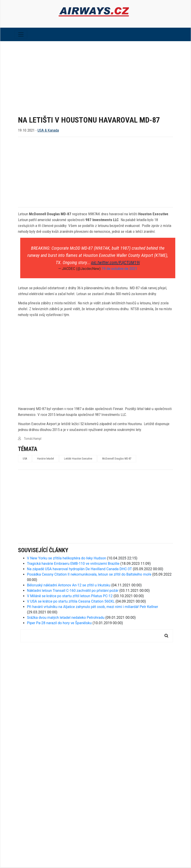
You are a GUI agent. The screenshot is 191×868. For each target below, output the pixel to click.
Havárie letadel (46, 459)
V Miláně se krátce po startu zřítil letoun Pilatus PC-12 (70, 597)
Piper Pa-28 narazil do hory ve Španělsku (59, 624)
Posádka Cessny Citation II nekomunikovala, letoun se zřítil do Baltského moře (89, 575)
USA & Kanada (48, 131)
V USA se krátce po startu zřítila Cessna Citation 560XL (71, 602)
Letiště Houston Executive (78, 459)
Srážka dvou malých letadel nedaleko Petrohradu (66, 618)
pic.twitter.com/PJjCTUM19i (115, 263)
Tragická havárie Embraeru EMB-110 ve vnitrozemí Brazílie (73, 564)
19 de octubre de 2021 (119, 269)
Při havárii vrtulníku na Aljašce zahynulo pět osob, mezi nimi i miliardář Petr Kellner (92, 607)
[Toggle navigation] (21, 35)
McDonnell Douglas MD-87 (117, 459)
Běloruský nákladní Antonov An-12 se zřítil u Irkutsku (69, 586)
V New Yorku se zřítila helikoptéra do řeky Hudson (67, 559)
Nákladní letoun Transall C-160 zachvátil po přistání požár (73, 591)
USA (25, 459)
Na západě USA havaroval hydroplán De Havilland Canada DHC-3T (79, 570)
